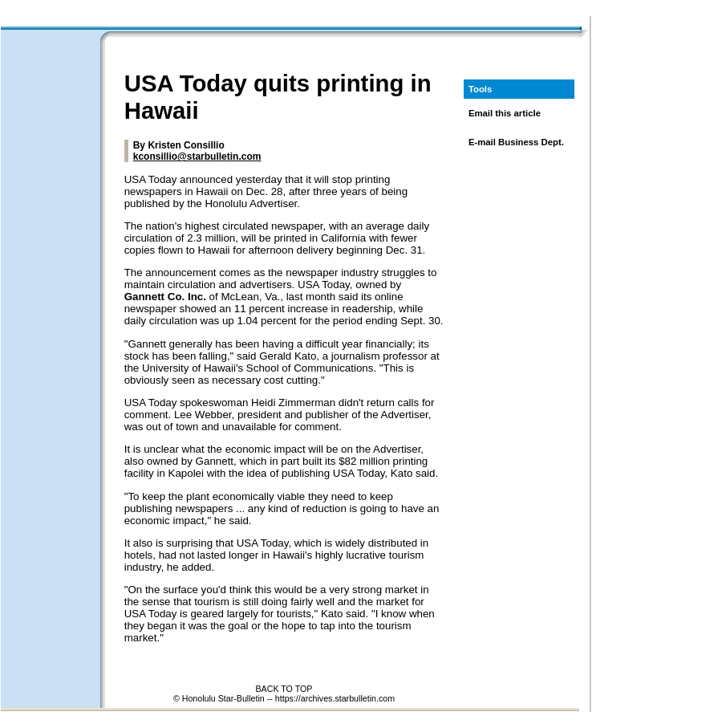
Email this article (505, 113)
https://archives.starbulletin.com (335, 698)
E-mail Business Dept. (516, 142)
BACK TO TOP (284, 689)
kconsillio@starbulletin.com (197, 157)
